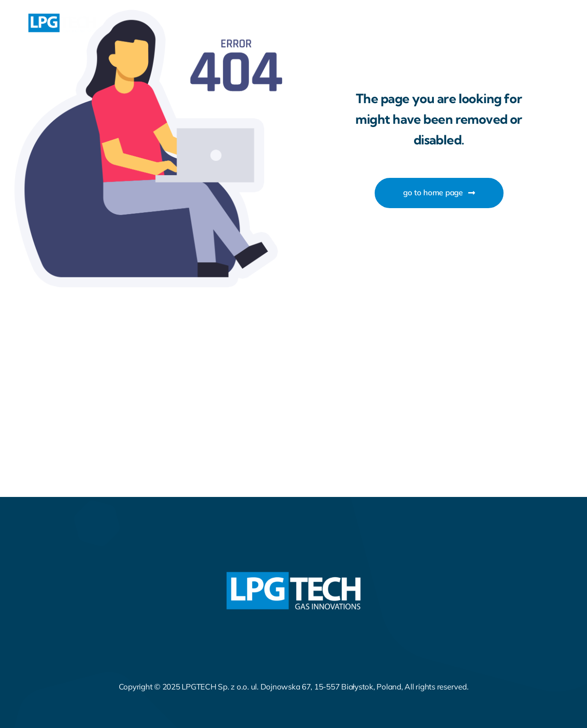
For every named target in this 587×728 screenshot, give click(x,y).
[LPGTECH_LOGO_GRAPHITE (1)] (62, 17)
